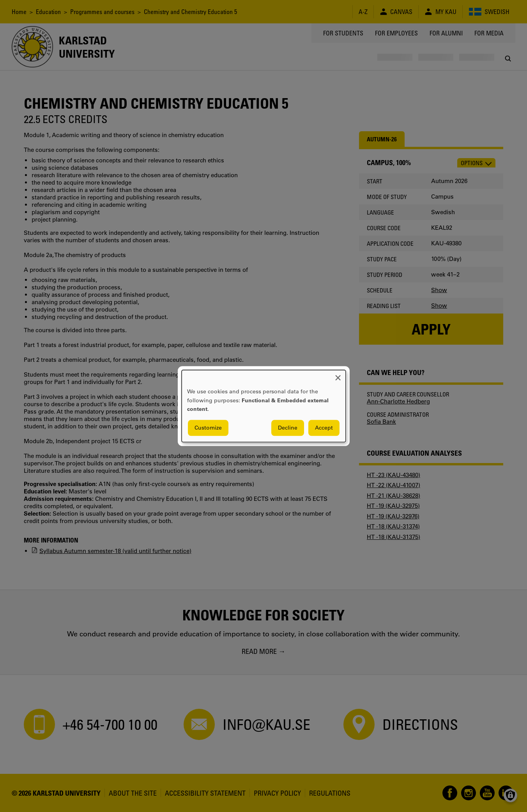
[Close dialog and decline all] (338, 375)
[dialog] (264, 406)
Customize (208, 428)
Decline (288, 428)
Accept (324, 428)
